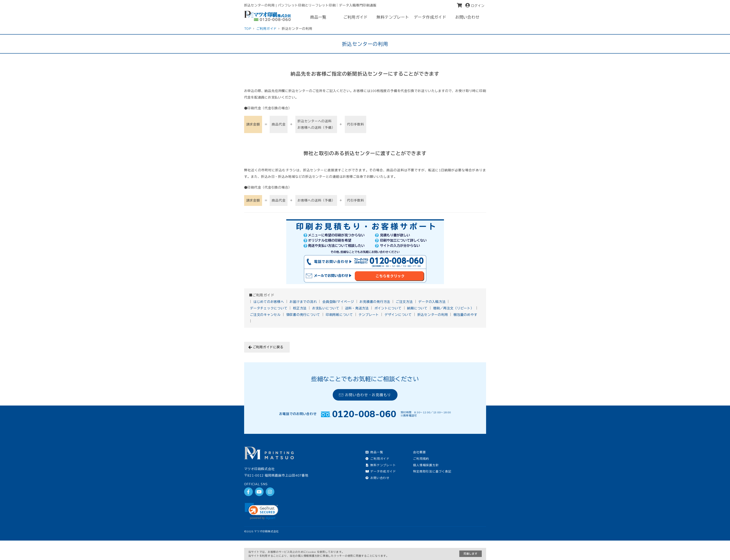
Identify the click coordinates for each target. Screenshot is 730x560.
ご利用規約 (421, 459)
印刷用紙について (339, 315)
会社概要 (419, 452)
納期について (417, 308)
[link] (262, 511)
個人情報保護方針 (426, 465)
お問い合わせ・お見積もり (365, 395)
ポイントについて (388, 308)
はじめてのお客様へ (269, 302)
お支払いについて (326, 308)
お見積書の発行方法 (375, 302)
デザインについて (398, 315)
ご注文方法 (404, 302)
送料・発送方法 (357, 308)
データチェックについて (269, 308)
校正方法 (300, 308)
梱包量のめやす (465, 315)
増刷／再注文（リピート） (454, 308)
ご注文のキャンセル (265, 315)
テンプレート (369, 315)
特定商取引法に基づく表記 (432, 471)
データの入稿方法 (432, 302)
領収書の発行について (303, 315)
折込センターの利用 (433, 315)
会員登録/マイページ (338, 302)
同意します (471, 554)
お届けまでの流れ (303, 302)
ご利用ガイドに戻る (268, 347)
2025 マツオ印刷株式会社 (263, 531)
